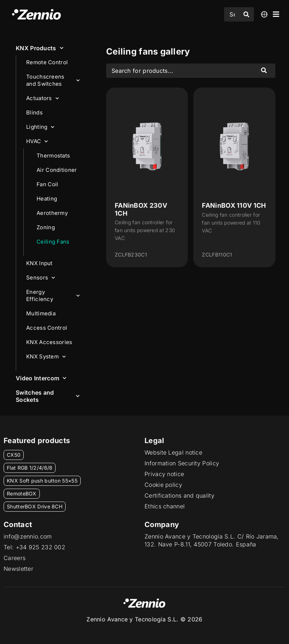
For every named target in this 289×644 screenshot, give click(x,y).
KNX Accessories (49, 342)
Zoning (46, 227)
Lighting (40, 127)
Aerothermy (52, 213)
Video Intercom (41, 378)
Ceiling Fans (53, 242)
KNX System (46, 357)
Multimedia (41, 313)
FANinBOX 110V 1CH (234, 205)
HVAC (37, 142)
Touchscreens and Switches (53, 80)
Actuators (42, 98)
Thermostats (53, 156)
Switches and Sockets (48, 396)
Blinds (34, 112)
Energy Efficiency (53, 295)
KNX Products (40, 48)
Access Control (47, 328)
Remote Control (47, 62)
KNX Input (39, 263)
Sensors (41, 278)
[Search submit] (246, 14)
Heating (47, 199)
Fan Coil (47, 184)
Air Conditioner (57, 170)
